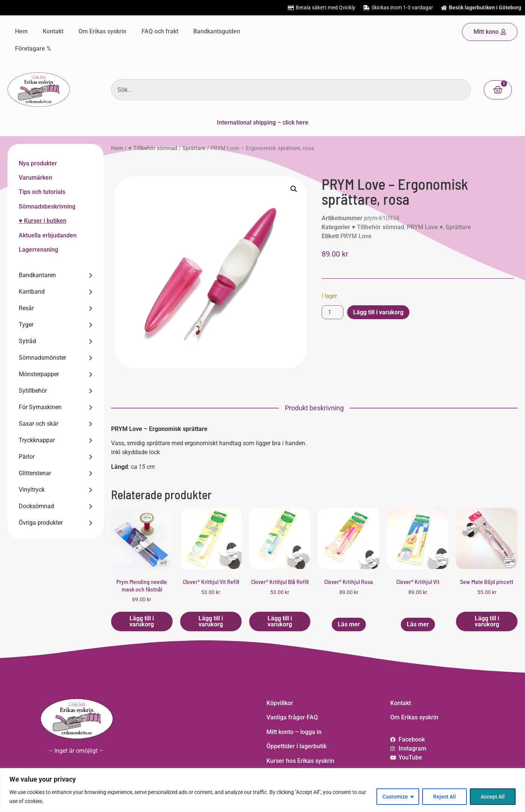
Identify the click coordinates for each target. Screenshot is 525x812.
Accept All (493, 797)
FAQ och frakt (160, 31)
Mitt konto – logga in (294, 732)
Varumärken (35, 178)
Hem (21, 31)
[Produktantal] (332, 312)
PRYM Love (356, 236)
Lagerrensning (38, 250)
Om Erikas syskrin (102, 31)
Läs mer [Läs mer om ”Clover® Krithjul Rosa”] (349, 624)
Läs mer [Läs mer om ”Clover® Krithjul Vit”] (418, 624)
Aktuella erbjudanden (48, 235)
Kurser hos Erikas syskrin (300, 761)
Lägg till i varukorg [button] (142, 621)
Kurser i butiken (44, 221)
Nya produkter (38, 163)
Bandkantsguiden (217, 31)
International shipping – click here (263, 122)
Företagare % (33, 49)
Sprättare (194, 148)
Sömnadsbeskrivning (47, 206)
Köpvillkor (280, 703)
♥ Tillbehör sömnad (153, 148)
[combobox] (291, 90)
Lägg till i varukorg (378, 312)
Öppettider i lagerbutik (296, 746)
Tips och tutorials (42, 192)
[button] (294, 189)
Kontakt (53, 31)
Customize (395, 797)
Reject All (445, 797)
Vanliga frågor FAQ (292, 717)
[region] (262, 790)
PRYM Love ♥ (425, 227)
